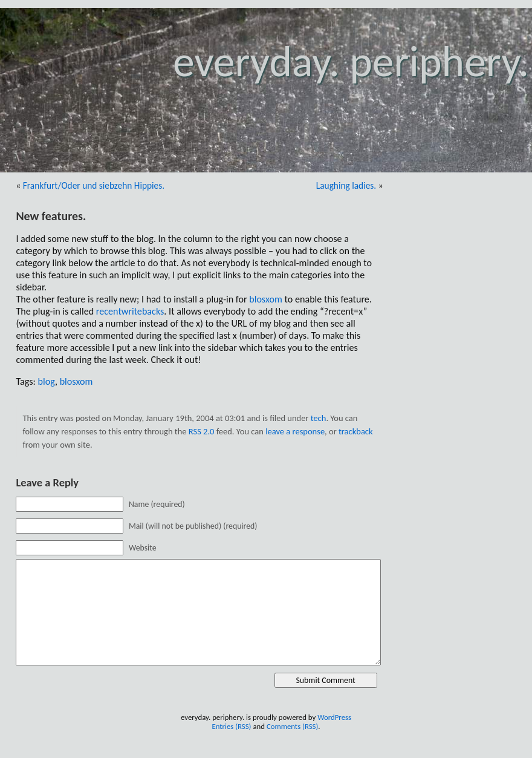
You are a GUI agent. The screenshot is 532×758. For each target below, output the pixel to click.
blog (47, 381)
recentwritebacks (130, 311)
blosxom (266, 299)
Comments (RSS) (292, 726)
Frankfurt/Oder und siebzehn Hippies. (94, 185)
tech (319, 418)
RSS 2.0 (202, 431)
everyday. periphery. (351, 61)
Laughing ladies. (346, 185)
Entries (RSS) (231, 726)
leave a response (295, 431)
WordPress (334, 717)
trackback (356, 431)
